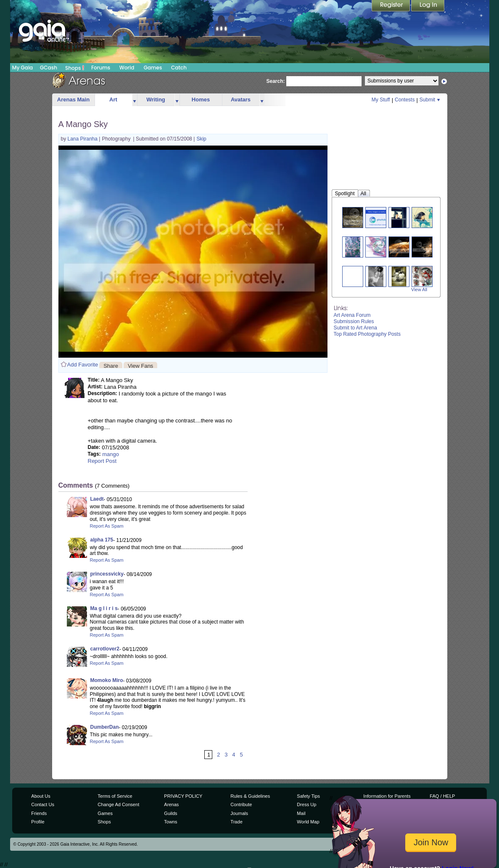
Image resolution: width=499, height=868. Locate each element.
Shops (75, 68)
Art (113, 100)
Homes (201, 100)
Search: (276, 81)
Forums (101, 68)
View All (419, 289)
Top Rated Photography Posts (367, 334)
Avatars (241, 100)
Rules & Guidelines (250, 796)
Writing (156, 100)
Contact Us (43, 804)
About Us (41, 796)
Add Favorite (83, 365)
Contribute (241, 804)
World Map (308, 822)
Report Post (102, 461)
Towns (170, 822)
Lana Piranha (83, 139)
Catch (179, 68)
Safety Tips (308, 796)
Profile (38, 822)
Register (391, 6)
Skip (201, 139)
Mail (301, 813)
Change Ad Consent (118, 804)
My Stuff (381, 100)
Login (428, 6)
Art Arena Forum (352, 315)
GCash (49, 68)
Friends (39, 813)
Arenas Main (73, 100)
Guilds (170, 813)
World (127, 68)
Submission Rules (354, 321)
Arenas (171, 804)
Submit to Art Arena (355, 328)
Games (153, 68)
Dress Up (306, 804)
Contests (405, 100)
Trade (236, 822)
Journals (239, 813)
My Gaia (22, 68)
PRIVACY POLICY (183, 796)
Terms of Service (115, 796)
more (135, 100)
